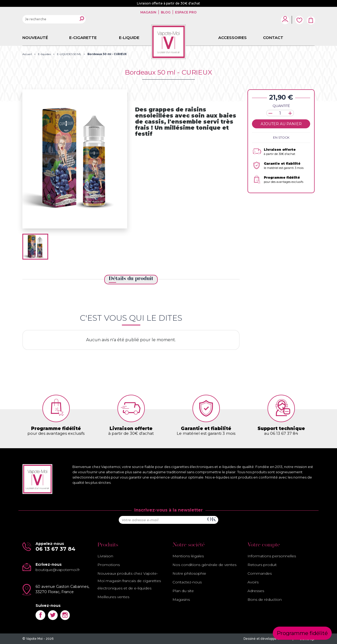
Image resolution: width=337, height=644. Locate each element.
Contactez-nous (187, 582)
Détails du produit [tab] (131, 279)
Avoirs (253, 582)
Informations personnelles (272, 556)
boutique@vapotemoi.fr (58, 570)
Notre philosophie (189, 573)
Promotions (109, 565)
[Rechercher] (54, 19)
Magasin (149, 12)
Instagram (65, 615)
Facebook (40, 615)
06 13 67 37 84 (55, 549)
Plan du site (183, 591)
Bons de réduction (265, 599)
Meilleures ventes (113, 597)
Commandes (260, 573)
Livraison (105, 556)
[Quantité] (280, 113)
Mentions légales (188, 556)
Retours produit (262, 565)
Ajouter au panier (281, 124)
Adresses (256, 591)
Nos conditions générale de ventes (204, 565)
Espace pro (185, 12)
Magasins (181, 599)
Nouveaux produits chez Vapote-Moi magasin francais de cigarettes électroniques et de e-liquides (129, 581)
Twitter (53, 615)
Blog (166, 12)
